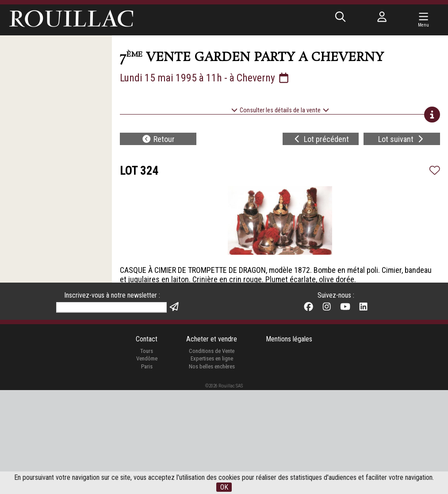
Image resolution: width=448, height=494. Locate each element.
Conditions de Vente (212, 455)
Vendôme (147, 463)
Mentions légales (289, 443)
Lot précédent (321, 139)
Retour (158, 139)
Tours (147, 455)
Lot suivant (402, 139)
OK (224, 487)
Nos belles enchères (212, 470)
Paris (147, 470)
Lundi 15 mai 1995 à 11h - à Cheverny (205, 78)
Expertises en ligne (212, 463)
